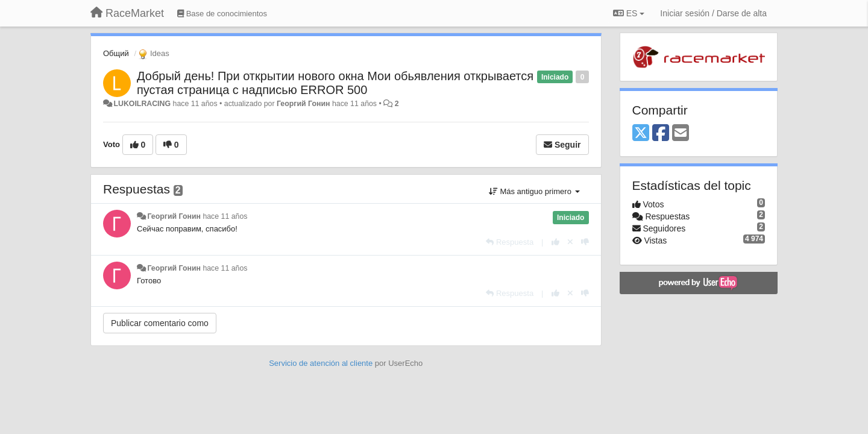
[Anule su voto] (570, 242)
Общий (116, 53)
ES (629, 13)
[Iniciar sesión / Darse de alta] (713, 13)
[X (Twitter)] (641, 134)
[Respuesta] (510, 242)
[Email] (681, 134)
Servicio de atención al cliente (322, 363)
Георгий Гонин (303, 104)
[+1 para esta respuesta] (555, 242)
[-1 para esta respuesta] (585, 242)
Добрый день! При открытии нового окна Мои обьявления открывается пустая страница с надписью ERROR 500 (335, 83)
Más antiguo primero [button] (534, 191)
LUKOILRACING (142, 104)
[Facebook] (661, 134)
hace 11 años (225, 216)
